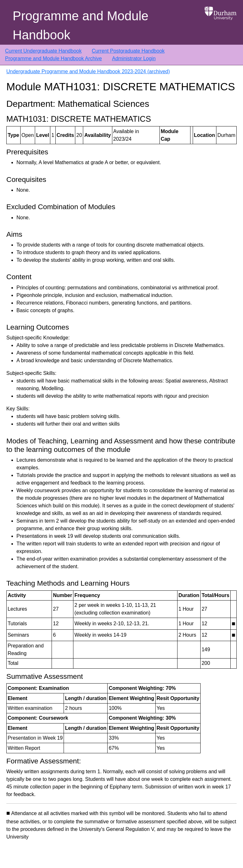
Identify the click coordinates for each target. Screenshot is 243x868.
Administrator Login (134, 58)
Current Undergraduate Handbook (43, 51)
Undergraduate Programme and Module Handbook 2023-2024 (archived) (88, 71)
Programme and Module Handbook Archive (53, 58)
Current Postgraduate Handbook (128, 51)
